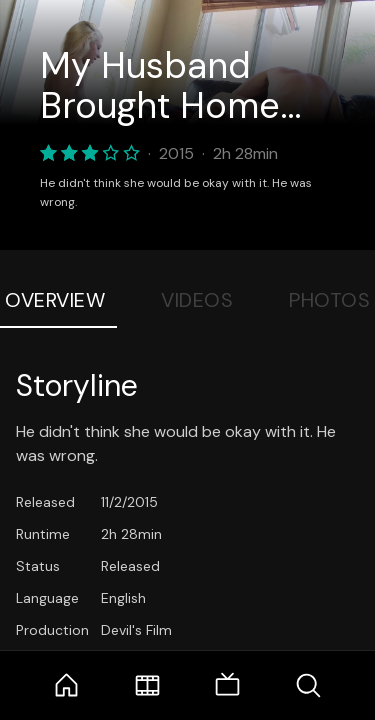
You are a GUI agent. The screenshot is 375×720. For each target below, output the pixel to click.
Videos (197, 300)
